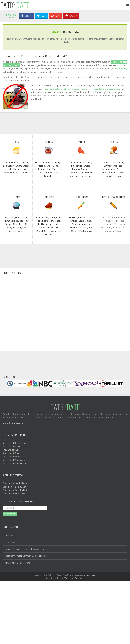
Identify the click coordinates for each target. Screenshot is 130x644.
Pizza (119, 169)
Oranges (85, 169)
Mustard (17, 227)
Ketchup (12, 231)
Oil (26, 224)
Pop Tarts (118, 165)
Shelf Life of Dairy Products (15, 443)
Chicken (42, 227)
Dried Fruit (74, 176)
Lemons (76, 169)
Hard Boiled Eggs (18, 169)
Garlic (81, 221)
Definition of (15, 486)
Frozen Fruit (86, 176)
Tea (49, 169)
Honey (9, 227)
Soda (43, 169)
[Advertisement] (67, 122)
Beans (45, 221)
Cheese (24, 162)
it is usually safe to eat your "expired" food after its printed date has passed (81, 89)
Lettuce (74, 221)
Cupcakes (110, 176)
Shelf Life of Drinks (11, 446)
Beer (48, 162)
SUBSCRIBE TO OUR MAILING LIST (19, 501)
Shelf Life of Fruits (11, 450)
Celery (90, 217)
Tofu (52, 221)
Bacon (45, 217)
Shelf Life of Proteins (12, 456)
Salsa (27, 217)
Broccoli (73, 217)
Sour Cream (9, 165)
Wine (49, 165)
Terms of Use (89, 575)
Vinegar (8, 224)
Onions (75, 231)
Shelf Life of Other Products (15, 463)
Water (55, 169)
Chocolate (18, 224)
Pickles (91, 227)
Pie (124, 169)
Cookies (121, 172)
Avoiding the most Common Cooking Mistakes (27, 556)
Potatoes (85, 224)
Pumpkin (76, 224)
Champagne (57, 162)
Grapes (87, 165)
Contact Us (18, 423)
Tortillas (111, 172)
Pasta (113, 169)
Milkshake (9, 535)
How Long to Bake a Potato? (18, 563)
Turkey (50, 227)
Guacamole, (9, 217)
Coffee (56, 165)
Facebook (80, 578)
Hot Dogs (19, 221)
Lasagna (105, 169)
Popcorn (19, 217)
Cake (113, 162)
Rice (104, 172)
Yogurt (26, 172)
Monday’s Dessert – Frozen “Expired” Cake (24, 549)
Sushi (53, 231)
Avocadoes (76, 162)
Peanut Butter (43, 231)
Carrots (82, 217)
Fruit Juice (40, 162)
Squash (83, 227)
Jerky (51, 234)
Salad (88, 221)
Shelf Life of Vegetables (14, 460)
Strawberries (86, 172)
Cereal (120, 162)
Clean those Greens (14, 542)
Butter (18, 172)
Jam (24, 227)
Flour (118, 176)
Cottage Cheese (12, 162)
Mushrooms (85, 231)
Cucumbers (73, 227)
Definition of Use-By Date (15, 483)
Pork (39, 221)
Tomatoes (74, 172)
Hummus (9, 221)
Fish (57, 227)
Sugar (20, 231)
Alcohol (42, 165)
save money (121, 68)
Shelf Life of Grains (12, 453)
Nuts (57, 224)
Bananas (87, 162)
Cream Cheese (23, 165)
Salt (26, 221)
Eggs (6, 169)
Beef (38, 217)
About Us (7, 423)
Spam (52, 217)
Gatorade (48, 172)
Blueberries (77, 165)
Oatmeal (108, 165)
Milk (12, 172)
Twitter (68, 578)
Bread (106, 162)
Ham (58, 217)
